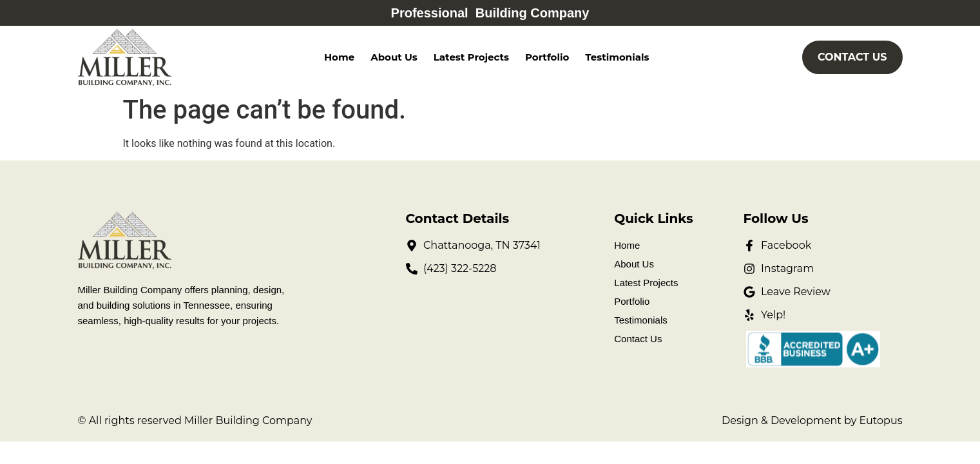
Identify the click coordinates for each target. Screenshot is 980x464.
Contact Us (638, 339)
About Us (394, 57)
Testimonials (617, 57)
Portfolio (547, 57)
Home (339, 57)
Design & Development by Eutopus (812, 420)
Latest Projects (471, 57)
